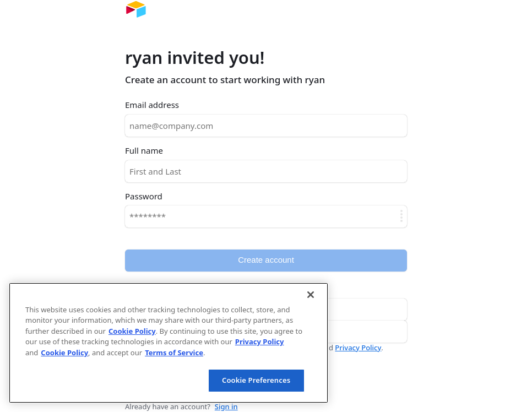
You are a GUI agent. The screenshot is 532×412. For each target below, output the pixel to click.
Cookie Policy (132, 331)
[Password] (266, 216)
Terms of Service (174, 353)
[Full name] (266, 171)
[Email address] (266, 126)
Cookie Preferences (256, 380)
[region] (169, 343)
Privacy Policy (358, 348)
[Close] (311, 295)
